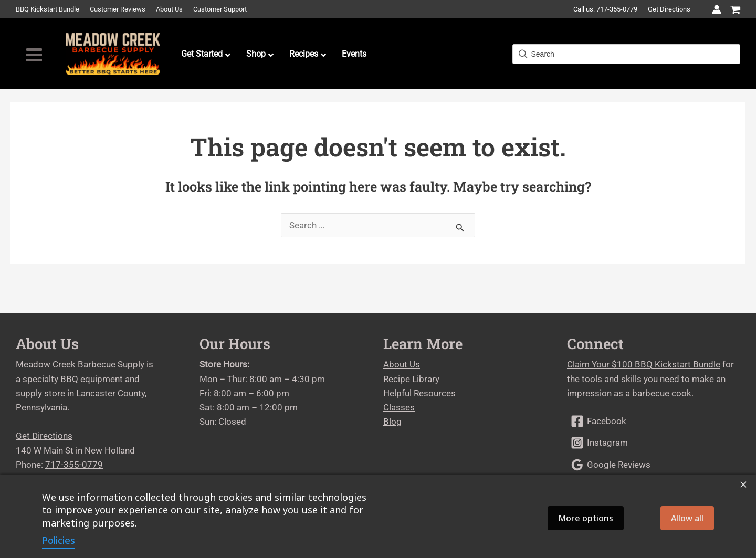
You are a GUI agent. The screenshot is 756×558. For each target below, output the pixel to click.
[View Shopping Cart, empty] (736, 10)
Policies (59, 540)
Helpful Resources (419, 393)
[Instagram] (654, 443)
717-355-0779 (74, 465)
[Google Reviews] (654, 465)
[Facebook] (654, 421)
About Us (402, 364)
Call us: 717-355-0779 (605, 9)
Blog (392, 422)
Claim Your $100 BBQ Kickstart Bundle (644, 364)
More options (586, 518)
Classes (399, 407)
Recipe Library (411, 379)
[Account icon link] (717, 9)
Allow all (687, 518)
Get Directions (669, 9)
